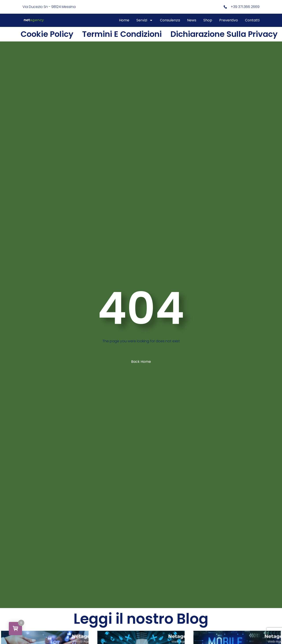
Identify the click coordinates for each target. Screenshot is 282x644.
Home (124, 20)
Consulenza (170, 20)
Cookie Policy (47, 34)
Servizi (145, 20)
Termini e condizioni (122, 34)
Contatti (252, 20)
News (192, 20)
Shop (208, 20)
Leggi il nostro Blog (141, 619)
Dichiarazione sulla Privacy (224, 34)
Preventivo (229, 20)
